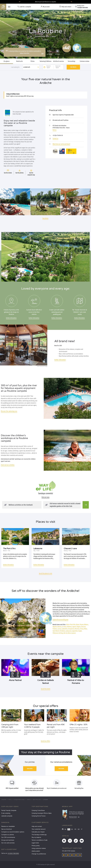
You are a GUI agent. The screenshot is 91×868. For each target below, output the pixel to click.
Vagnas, (79, 627)
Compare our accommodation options (13, 832)
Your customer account (39, 829)
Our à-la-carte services (8, 843)
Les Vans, (64, 627)
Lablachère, (65, 629)
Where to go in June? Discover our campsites (46, 2)
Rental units (20, 61)
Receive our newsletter (8, 826)
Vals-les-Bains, (67, 633)
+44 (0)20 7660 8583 (13, 853)
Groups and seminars (8, 840)
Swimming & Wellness (46, 61)
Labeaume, (68, 631)
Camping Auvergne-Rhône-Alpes (42, 813)
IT (82, 829)
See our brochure (7, 829)
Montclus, (77, 629)
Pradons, (55, 629)
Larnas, (59, 629)
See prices (73, 67)
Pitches (33, 61)
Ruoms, (82, 625)
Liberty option (36, 851)
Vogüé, (80, 631)
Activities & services (58, 61)
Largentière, (75, 631)
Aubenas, (69, 627)
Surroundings (72, 61)
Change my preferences (39, 854)
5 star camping (6, 813)
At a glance (7, 61)
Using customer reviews (39, 848)
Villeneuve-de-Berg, (58, 633)
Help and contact (37, 826)
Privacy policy (36, 846)
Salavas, (59, 627)
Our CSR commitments (8, 837)
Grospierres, (71, 629)
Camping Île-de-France (39, 816)
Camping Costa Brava (38, 810)
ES (72, 829)
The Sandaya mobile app (39, 835)
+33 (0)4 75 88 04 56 (58, 135)
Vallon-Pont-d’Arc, (71, 625)
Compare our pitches (8, 835)
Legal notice (35, 843)
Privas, (82, 629)
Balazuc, (86, 625)
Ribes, (86, 629)
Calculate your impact (38, 832)
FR (75, 829)
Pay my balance (36, 837)
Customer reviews (85, 61)
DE (79, 829)
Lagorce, (74, 627)
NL (65, 829)
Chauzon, (83, 627)
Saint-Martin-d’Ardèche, (59, 631)
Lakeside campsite (7, 816)
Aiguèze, (55, 627)
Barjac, (78, 625)
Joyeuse (74, 633)
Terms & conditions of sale (40, 840)
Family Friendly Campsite (9, 810)
